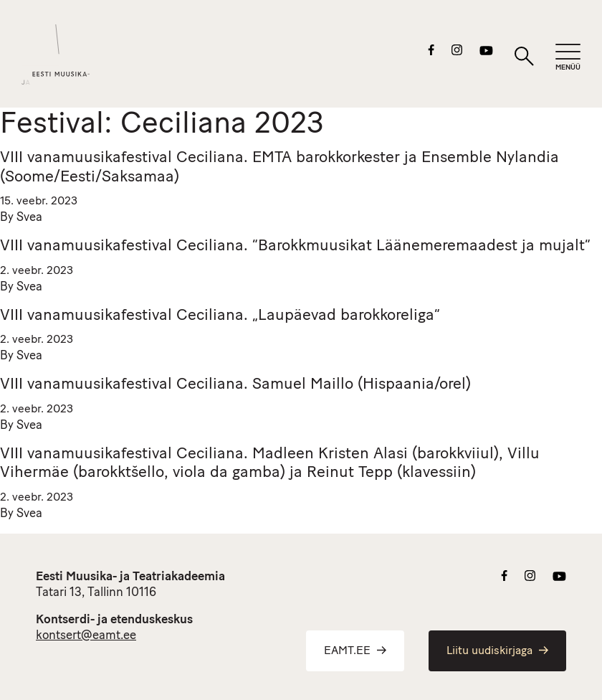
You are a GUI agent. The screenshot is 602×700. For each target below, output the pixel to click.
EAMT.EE (355, 651)
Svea (29, 218)
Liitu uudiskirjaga (497, 651)
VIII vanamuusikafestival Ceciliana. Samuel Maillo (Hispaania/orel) (235, 385)
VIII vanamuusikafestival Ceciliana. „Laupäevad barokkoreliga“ (220, 316)
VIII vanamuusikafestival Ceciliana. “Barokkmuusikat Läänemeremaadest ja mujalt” (295, 246)
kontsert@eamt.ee (86, 636)
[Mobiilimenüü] (568, 58)
